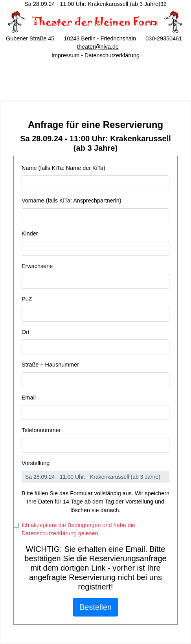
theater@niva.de (98, 47)
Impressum (65, 55)
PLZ (27, 299)
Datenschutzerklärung (112, 55)
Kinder (30, 234)
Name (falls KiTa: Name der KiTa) (63, 168)
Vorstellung (36, 463)
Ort (26, 332)
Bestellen (95, 607)
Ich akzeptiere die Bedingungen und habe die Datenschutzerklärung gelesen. (78, 529)
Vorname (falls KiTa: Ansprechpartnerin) (72, 201)
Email (29, 398)
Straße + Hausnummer (50, 365)
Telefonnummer (41, 430)
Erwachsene (37, 266)
